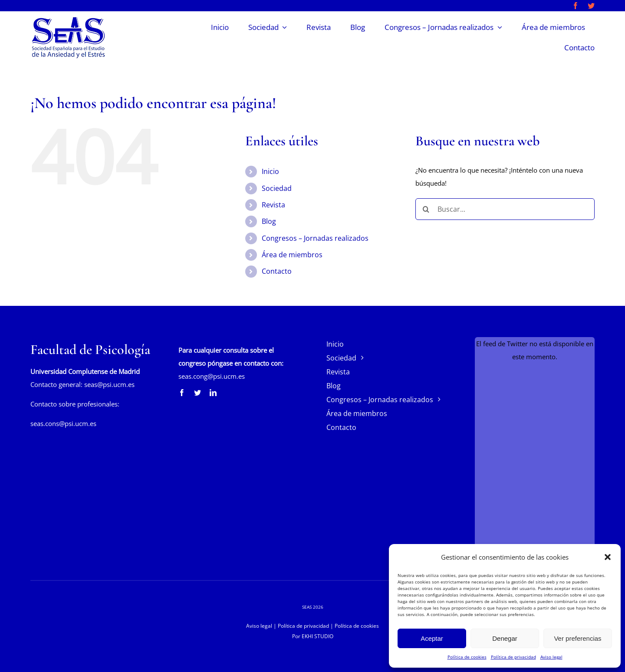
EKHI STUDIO (317, 636)
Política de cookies (467, 657)
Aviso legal (551, 657)
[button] (608, 557)
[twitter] (591, 6)
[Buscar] (426, 209)
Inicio (270, 171)
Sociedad (277, 188)
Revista (273, 205)
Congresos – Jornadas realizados (315, 238)
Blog (269, 221)
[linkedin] (213, 393)
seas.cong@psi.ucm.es (212, 376)
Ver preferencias (577, 638)
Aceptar (432, 638)
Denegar (505, 638)
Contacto (277, 271)
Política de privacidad (513, 657)
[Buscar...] (505, 209)
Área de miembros (292, 255)
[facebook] (576, 6)
